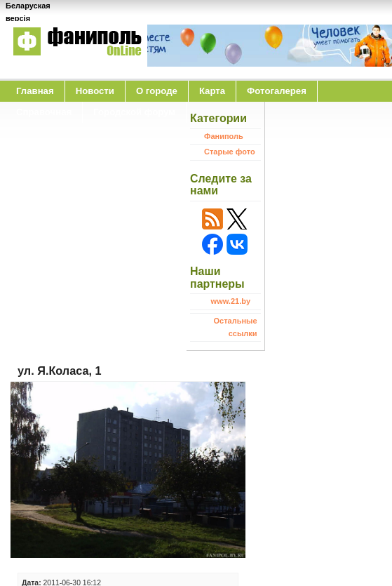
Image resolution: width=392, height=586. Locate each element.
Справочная (44, 112)
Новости (95, 91)
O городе (157, 91)
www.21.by (231, 301)
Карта (212, 91)
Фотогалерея (277, 91)
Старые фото (230, 152)
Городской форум (134, 112)
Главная (35, 91)
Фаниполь (224, 136)
